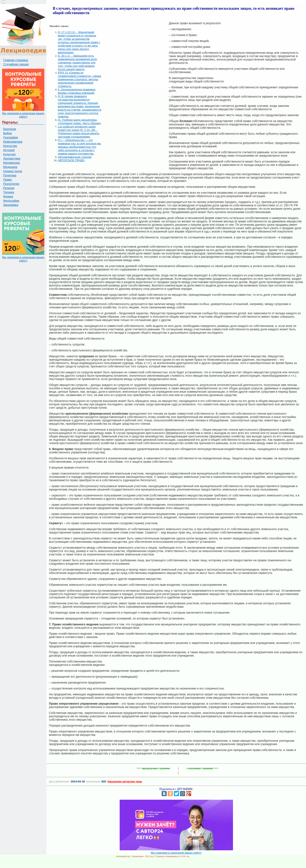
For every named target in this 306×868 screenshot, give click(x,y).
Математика (12, 163)
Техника (9, 192)
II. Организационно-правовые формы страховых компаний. (77, 91)
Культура (9, 154)
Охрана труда (13, 171)
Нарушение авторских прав (125, 782)
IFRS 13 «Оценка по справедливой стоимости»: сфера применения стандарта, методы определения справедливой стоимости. (79, 79)
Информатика (13, 142)
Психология (11, 184)
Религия (9, 188)
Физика (8, 196)
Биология (10, 129)
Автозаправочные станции (75, 157)
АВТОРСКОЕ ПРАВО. (71, 160)
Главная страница (16, 60)
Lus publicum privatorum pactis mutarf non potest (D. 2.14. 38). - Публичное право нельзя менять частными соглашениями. (79, 132)
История (9, 150)
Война (7, 133)
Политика (10, 175)
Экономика (11, 205)
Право (7, 180)
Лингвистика (12, 159)
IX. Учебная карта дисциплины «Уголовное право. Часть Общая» (79, 122)
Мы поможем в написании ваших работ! (23, 115)
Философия (11, 201)
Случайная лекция (16, 64)
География (11, 137)
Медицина (10, 167)
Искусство (10, 146)
